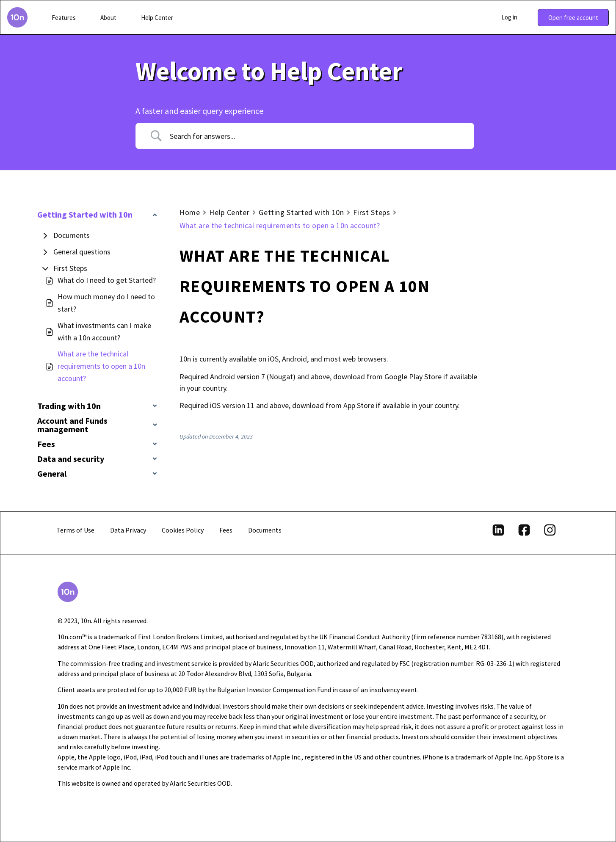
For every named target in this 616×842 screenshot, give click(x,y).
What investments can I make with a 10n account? (104, 331)
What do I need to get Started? (107, 280)
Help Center (229, 212)
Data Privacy (128, 530)
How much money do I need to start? (106, 303)
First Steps (70, 268)
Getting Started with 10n (301, 212)
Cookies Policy (183, 530)
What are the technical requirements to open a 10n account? (101, 366)
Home (190, 212)
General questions (82, 252)
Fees (226, 530)
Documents (72, 235)
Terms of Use (75, 530)
